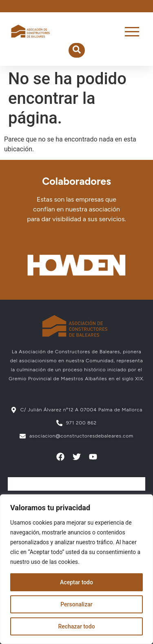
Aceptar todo (76, 582)
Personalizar (76, 604)
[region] (76, 569)
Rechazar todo (76, 626)
